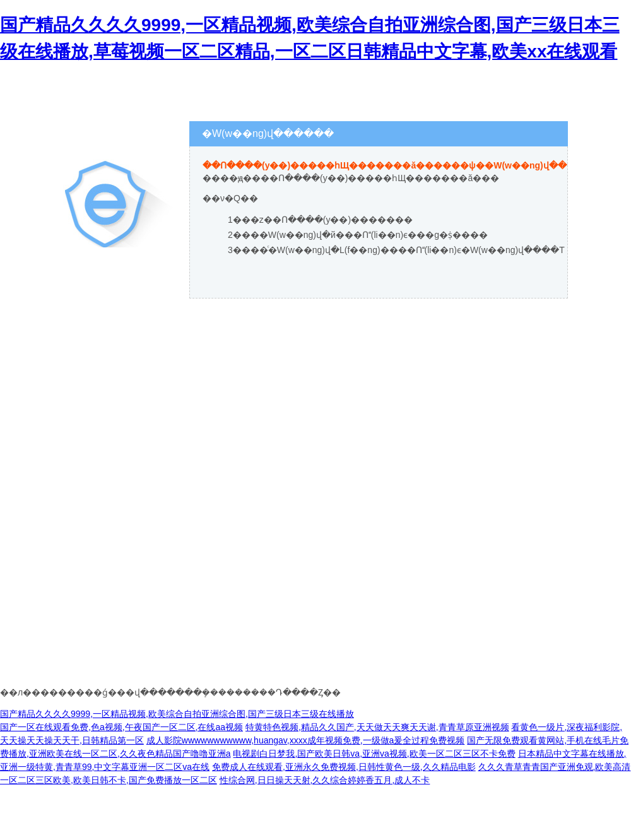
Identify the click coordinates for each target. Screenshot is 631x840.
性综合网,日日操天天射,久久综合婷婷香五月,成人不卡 (325, 780)
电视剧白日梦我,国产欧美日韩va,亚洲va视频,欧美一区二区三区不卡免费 (374, 754)
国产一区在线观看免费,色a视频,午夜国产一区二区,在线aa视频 (121, 727)
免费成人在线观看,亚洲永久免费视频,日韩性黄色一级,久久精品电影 (344, 767)
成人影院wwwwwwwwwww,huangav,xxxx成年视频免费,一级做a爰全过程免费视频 (306, 740)
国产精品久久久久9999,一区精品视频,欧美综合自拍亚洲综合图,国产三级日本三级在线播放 (177, 714)
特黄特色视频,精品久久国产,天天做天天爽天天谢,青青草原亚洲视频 (377, 727)
